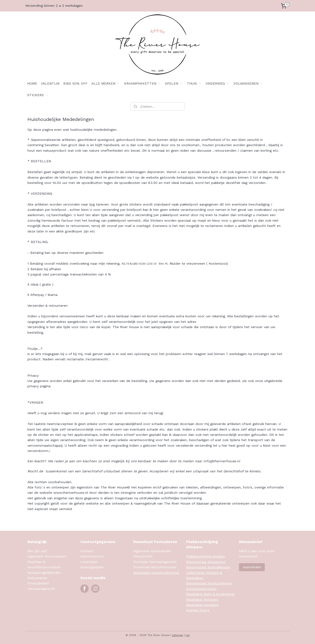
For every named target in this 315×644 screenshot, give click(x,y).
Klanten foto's (198, 610)
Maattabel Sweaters (202, 605)
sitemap (178, 635)
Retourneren (37, 578)
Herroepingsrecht (41, 589)
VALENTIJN (50, 83)
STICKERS (38, 95)
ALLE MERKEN (106, 83)
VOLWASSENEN (248, 83)
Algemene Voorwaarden (47, 556)
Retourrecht (143, 556)
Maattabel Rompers (202, 600)
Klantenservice (92, 556)
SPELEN (174, 83)
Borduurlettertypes (201, 589)
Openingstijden (92, 567)
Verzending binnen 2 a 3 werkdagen (54, 6)
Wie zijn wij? (37, 551)
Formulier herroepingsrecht (155, 562)
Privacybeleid (38, 583)
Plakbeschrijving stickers (205, 556)
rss (188, 635)
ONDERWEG (218, 83)
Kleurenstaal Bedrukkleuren (208, 567)
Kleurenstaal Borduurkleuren (209, 583)
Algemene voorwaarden (152, 551)
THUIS (194, 83)
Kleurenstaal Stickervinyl (206, 562)
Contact (87, 551)
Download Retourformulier (155, 567)
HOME (32, 83)
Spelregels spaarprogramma (156, 573)
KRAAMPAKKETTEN (143, 83)
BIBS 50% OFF (75, 83)
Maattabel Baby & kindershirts (210, 594)
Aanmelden (252, 567)
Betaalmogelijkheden (44, 573)
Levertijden (89, 562)
